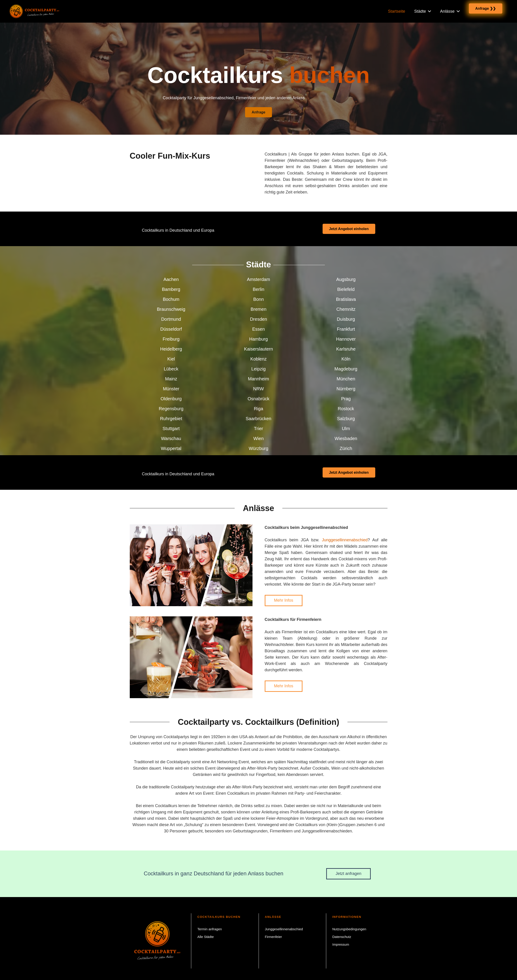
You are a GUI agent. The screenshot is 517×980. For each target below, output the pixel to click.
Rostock (346, 409)
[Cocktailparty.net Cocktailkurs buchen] (41, 11)
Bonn (258, 299)
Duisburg (346, 319)
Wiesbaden (346, 438)
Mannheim (258, 379)
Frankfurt (346, 329)
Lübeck (171, 369)
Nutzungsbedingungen (349, 929)
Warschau (171, 438)
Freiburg (171, 339)
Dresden (259, 319)
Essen (259, 329)
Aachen (171, 279)
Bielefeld (346, 289)
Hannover (346, 339)
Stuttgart (171, 429)
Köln (346, 359)
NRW (258, 389)
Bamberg (171, 289)
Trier (258, 429)
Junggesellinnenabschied (345, 540)
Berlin (258, 289)
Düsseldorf (171, 329)
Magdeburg (346, 369)
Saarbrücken (258, 419)
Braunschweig (171, 309)
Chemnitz (346, 309)
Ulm (346, 429)
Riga (258, 409)
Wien (259, 438)
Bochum (171, 299)
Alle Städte (206, 937)
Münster (171, 389)
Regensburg (171, 409)
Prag (346, 399)
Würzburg (258, 448)
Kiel (171, 359)
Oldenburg (171, 399)
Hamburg (258, 339)
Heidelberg (171, 349)
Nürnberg (346, 389)
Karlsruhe (346, 349)
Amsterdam (258, 279)
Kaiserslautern (259, 349)
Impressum (341, 944)
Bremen (258, 309)
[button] (428, 11)
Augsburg (346, 279)
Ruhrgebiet (171, 419)
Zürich (346, 448)
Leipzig (258, 369)
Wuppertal (171, 448)
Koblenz (258, 359)
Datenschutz (342, 937)
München (346, 379)
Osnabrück (258, 399)
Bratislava (346, 299)
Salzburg (346, 419)
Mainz (171, 379)
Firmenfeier (274, 937)
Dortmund (171, 319)
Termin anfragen (210, 929)
